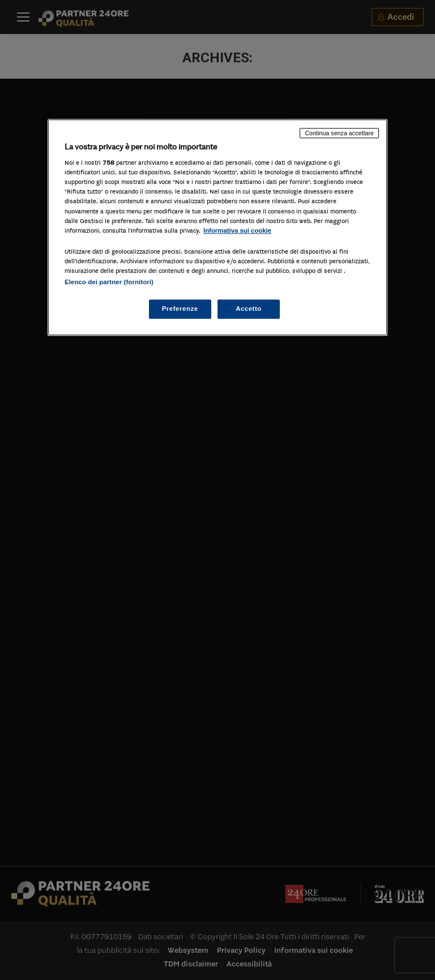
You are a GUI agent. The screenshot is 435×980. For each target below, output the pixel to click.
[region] (217, 227)
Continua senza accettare (339, 133)
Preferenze (180, 309)
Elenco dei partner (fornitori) (109, 282)
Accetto (249, 309)
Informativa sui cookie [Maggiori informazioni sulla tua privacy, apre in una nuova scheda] (237, 230)
